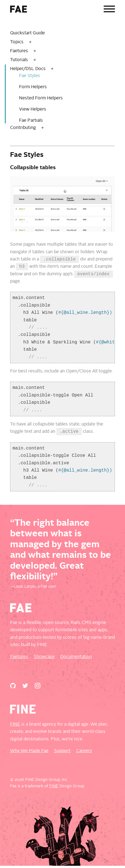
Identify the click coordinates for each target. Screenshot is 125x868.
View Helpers (33, 109)
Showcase (44, 659)
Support (62, 753)
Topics (17, 42)
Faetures (19, 51)
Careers (84, 753)
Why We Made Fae (29, 753)
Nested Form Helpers (41, 98)
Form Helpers (33, 87)
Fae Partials (31, 121)
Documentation (76, 659)
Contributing (23, 128)
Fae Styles (30, 76)
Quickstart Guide (27, 33)
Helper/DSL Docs (28, 69)
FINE (15, 727)
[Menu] (109, 10)
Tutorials (19, 60)
